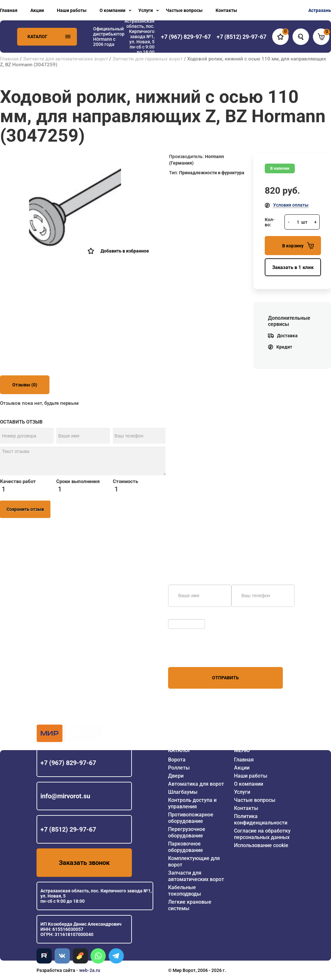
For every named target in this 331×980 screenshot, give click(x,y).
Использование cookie (261, 845)
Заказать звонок (84, 863)
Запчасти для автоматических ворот (65, 59)
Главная (9, 10)
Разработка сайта (56, 970)
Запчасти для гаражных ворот (148, 59)
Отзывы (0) (25, 385)
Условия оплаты (291, 205)
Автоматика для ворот (196, 784)
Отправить (225, 678)
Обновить (180, 616)
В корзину (298, 246)
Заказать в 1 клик (293, 267)
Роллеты (179, 768)
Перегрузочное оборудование (187, 832)
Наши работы (72, 10)
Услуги (146, 10)
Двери (176, 776)
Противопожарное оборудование (191, 818)
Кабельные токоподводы (185, 891)
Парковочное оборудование (186, 847)
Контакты (226, 10)
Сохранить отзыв (25, 509)
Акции (37, 10)
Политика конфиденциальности (261, 819)
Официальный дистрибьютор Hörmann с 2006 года (109, 37)
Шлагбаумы (183, 792)
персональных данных (192, 655)
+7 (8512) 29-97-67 (68, 829)
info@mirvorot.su (65, 796)
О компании (112, 10)
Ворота (177, 760)
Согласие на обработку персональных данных (262, 834)
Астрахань (320, 10)
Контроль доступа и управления (192, 803)
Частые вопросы (184, 10)
